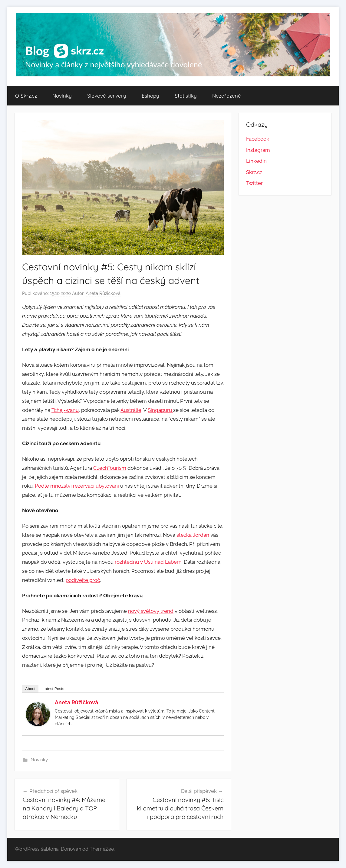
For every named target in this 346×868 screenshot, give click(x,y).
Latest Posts (54, 689)
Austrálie (131, 410)
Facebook (258, 139)
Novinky (62, 96)
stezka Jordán (193, 535)
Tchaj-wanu (65, 410)
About (30, 689)
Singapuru (160, 410)
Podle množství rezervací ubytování (77, 486)
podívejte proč (83, 580)
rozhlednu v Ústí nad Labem (148, 562)
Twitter (254, 183)
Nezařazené (227, 96)
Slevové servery (107, 96)
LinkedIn (256, 161)
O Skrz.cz (26, 96)
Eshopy (150, 96)
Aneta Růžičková (103, 293)
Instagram (258, 150)
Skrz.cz (254, 172)
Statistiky (186, 96)
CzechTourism (110, 468)
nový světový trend (151, 611)
